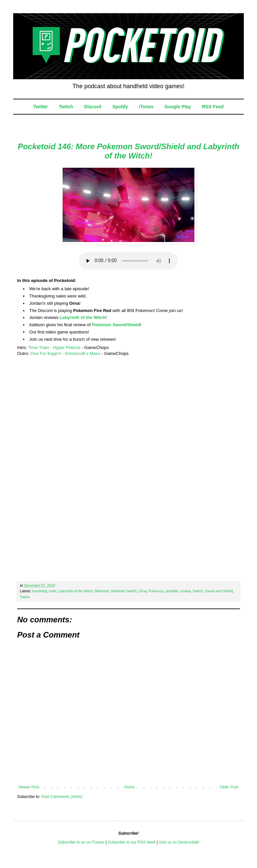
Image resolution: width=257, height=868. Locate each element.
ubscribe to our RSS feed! (133, 842)
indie (53, 591)
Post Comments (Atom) (62, 797)
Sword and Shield (219, 591)
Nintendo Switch (124, 591)
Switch (198, 591)
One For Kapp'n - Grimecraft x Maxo (65, 353)
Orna (143, 591)
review (185, 591)
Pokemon (156, 591)
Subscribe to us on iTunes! (81, 842)
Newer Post (29, 787)
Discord (93, 107)
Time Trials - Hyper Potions (54, 347)
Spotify (120, 107)
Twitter (40, 107)
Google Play (178, 107)
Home (129, 787)
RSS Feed (213, 107)
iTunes (146, 107)
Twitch (66, 107)
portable (172, 591)
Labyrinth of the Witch (83, 317)
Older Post (229, 787)
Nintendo (102, 591)
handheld (40, 591)
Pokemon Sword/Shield (116, 325)
